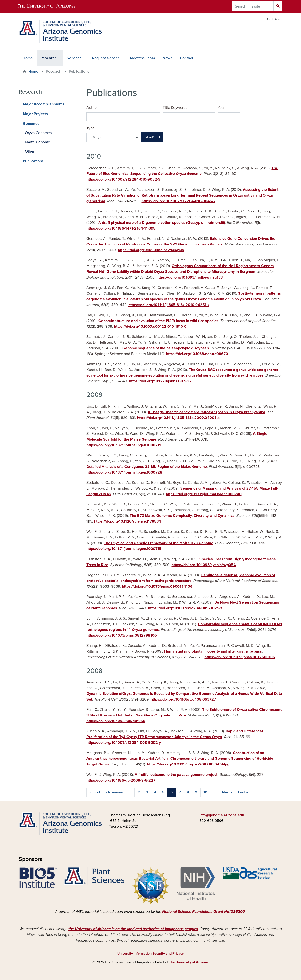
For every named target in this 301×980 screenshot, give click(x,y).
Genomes (31, 124)
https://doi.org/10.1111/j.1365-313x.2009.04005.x (178, 418)
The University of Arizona (188, 962)
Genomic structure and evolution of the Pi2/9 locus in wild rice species (158, 321)
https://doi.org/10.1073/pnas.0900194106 (157, 586)
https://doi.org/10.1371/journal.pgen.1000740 (204, 494)
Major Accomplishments (44, 104)
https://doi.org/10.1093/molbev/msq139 (151, 250)
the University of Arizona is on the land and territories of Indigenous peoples (133, 929)
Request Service (106, 58)
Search (152, 137)
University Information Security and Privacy (150, 954)
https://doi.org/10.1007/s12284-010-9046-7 (179, 201)
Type (91, 128)
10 (205, 792)
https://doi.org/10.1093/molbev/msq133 (189, 277)
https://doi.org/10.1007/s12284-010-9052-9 (124, 179)
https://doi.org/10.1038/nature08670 (197, 354)
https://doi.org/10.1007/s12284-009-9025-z (185, 608)
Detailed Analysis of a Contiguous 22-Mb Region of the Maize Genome (147, 467)
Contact (186, 58)
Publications (33, 161)
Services (74, 58)
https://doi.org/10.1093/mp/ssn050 (116, 721)
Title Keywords (175, 108)
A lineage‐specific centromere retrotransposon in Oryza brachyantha (207, 412)
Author (92, 108)
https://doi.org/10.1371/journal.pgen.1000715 (124, 549)
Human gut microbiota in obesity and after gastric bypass (213, 651)
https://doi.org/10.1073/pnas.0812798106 (122, 635)
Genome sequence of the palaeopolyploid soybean (166, 348)
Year (221, 108)
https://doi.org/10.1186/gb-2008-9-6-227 (121, 780)
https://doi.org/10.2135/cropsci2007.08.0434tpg (188, 764)
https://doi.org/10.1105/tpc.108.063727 (183, 699)
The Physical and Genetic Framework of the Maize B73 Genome (159, 543)
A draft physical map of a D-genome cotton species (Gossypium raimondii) (162, 223)
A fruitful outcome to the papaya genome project (176, 775)
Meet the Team (142, 58)
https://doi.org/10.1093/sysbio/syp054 (204, 565)
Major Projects (35, 114)
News (167, 58)
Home (28, 58)
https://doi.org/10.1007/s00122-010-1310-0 (150, 327)
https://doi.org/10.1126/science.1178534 (128, 521)
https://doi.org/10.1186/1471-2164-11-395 (121, 228)
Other (30, 151)
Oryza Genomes (38, 133)
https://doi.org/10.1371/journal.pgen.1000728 (124, 472)
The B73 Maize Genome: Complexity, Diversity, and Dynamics (182, 516)
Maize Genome (38, 142)
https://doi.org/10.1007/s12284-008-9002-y (124, 743)
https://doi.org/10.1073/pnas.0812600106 (240, 657)
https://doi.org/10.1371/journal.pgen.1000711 (124, 445)
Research (48, 58)
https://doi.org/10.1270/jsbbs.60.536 (160, 381)
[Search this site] (253, 6)
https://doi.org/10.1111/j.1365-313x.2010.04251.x (169, 305)
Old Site (273, 19)
